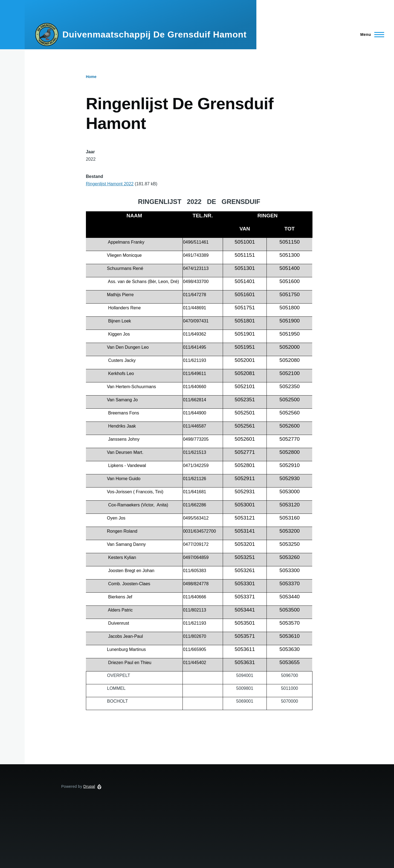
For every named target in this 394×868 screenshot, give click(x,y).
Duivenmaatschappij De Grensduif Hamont (154, 34)
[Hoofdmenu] (371, 34)
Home (91, 77)
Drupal (89, 786)
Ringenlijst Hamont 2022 (110, 184)
